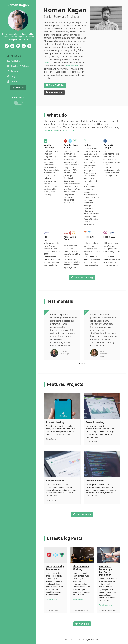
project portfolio (70, 130)
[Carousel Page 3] (85, 364)
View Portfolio (82, 514)
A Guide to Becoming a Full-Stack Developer (106, 571)
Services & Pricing (18, 66)
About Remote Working (81, 568)
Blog (11, 76)
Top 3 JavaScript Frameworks (55, 568)
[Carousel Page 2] (82, 364)
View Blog (82, 624)
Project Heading (55, 422)
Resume (13, 71)
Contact (13, 82)
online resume (71, 66)
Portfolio (13, 61)
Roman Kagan (18, 5)
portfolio (48, 63)
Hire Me (18, 88)
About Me (18, 56)
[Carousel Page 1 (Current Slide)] (79, 364)
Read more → (53, 600)
